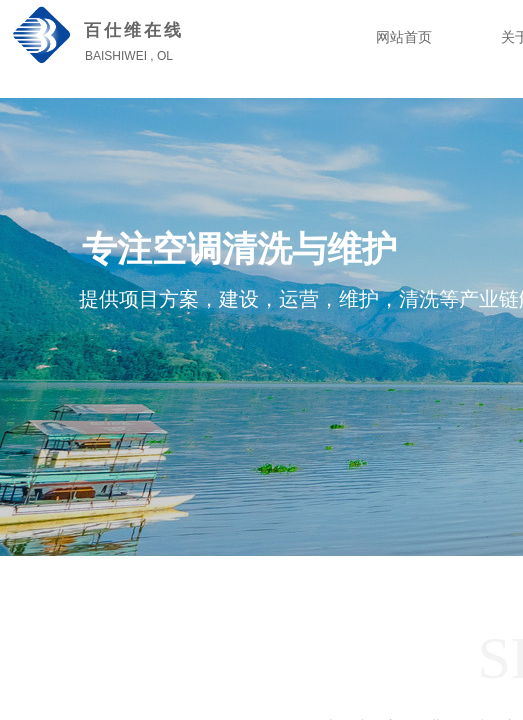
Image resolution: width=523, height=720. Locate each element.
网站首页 (404, 37)
